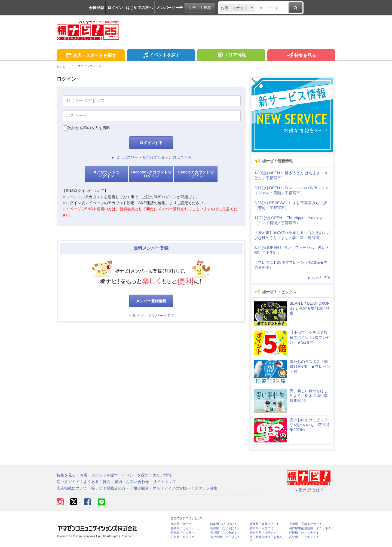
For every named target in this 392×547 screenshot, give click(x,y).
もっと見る (318, 277)
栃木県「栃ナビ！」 (184, 524)
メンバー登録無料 (151, 301)
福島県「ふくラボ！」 (186, 528)
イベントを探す (161, 56)
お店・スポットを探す (91, 56)
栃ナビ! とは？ (309, 490)
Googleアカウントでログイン (196, 174)
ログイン (115, 8)
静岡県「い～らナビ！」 (306, 533)
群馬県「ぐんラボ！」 (186, 533)
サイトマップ (164, 482)
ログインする (151, 143)
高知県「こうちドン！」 (306, 537)
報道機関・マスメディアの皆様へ (162, 488)
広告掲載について (72, 488)
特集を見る (301, 56)
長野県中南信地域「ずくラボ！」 (312, 528)
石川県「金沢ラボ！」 (186, 537)
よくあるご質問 (97, 482)
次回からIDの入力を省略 (89, 128)
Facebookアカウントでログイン (151, 174)
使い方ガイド (68, 482)
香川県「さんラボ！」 (225, 533)
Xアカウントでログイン (106, 174)
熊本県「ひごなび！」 (225, 524)
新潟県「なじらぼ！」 (225, 528)
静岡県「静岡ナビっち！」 (268, 524)
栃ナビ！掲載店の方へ (110, 488)
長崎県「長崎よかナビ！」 (307, 524)
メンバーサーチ (170, 8)
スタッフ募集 (206, 488)
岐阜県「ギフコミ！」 (265, 528)
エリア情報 (231, 56)
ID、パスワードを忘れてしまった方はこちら (151, 157)
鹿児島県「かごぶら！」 (227, 537)
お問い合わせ (137, 482)
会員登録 (96, 8)
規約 (118, 482)
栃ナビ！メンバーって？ (151, 316)
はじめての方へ (139, 8)
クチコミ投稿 (200, 8)
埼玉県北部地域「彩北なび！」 (266, 539)
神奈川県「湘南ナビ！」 (266, 533)
